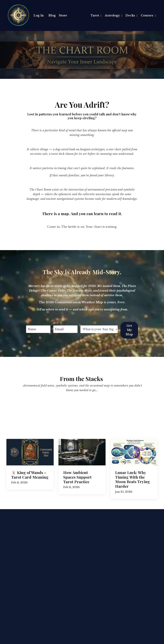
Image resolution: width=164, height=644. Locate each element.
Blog (52, 15)
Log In (39, 15)
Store (63, 15)
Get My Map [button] (129, 330)
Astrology (113, 15)
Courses (148, 15)
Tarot (96, 15)
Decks (131, 15)
